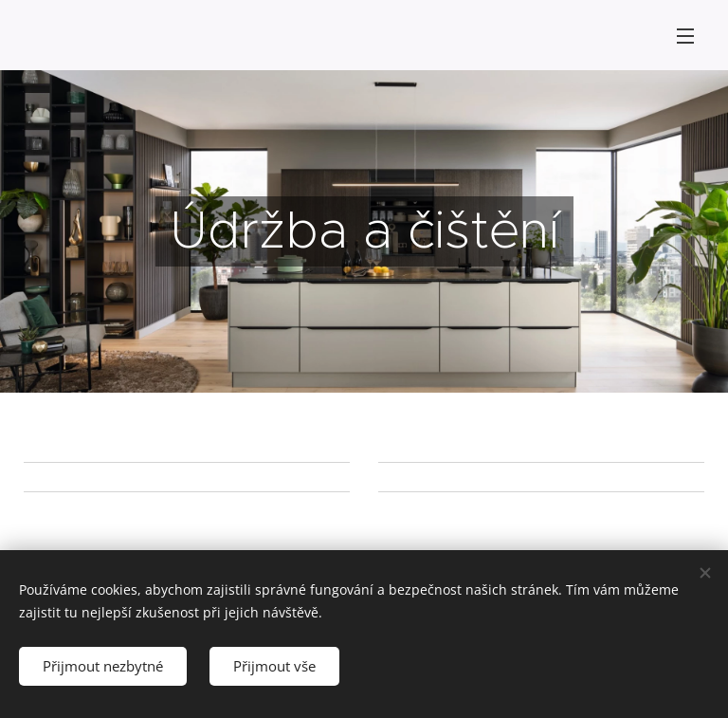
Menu (685, 36)
